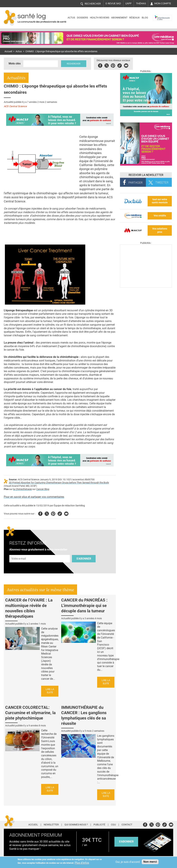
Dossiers (82, 18)
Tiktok (120, 65)
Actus (71, 18)
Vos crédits (160, 216)
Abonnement (119, 18)
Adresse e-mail (19, 553)
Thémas (141, 3)
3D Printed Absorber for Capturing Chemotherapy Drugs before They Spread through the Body (59, 483)
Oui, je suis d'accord (128, 862)
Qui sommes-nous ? (76, 825)
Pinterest (113, 65)
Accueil (8, 51)
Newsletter (51, 825)
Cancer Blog (43, 489)
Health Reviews (100, 18)
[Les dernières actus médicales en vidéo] (146, 287)
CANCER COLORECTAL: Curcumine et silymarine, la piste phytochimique (30, 713)
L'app (129, 3)
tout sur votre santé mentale (160, 201)
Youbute (126, 65)
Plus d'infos (82, 863)
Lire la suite (50, 691)
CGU (113, 825)
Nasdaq (158, 15)
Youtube (66, 513)
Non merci (150, 862)
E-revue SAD (113, 3)
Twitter (107, 65)
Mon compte (163, 3)
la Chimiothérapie (22, 489)
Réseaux (134, 18)
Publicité (99, 825)
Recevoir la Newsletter (146, 175)
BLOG (145, 18)
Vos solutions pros (160, 230)
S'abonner (84, 559)
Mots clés (15, 63)
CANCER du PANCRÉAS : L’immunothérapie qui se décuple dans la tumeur (84, 605)
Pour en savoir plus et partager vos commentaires (34, 497)
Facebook (100, 65)
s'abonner (126, 842)
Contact (127, 825)
